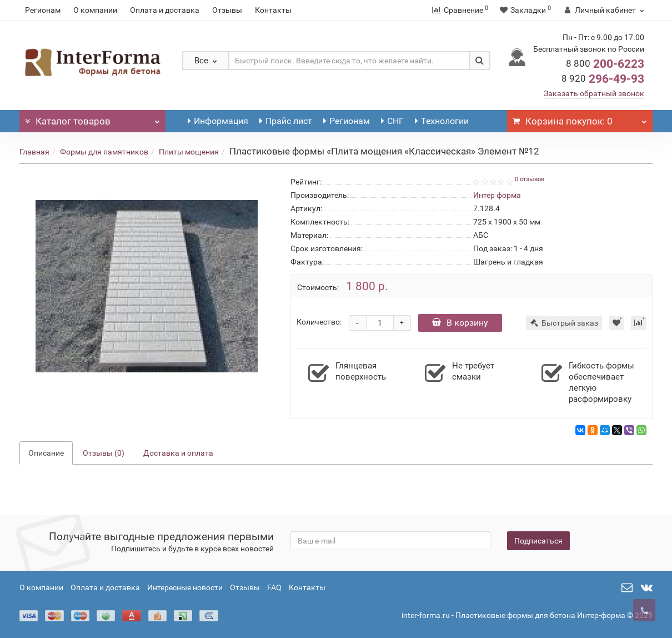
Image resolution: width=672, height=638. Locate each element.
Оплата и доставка (165, 10)
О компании (95, 10)
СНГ (392, 121)
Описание (46, 453)
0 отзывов (530, 179)
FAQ (274, 587)
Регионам (43, 10)
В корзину (460, 323)
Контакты (273, 10)
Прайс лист (286, 121)
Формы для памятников (104, 152)
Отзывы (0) (104, 453)
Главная (34, 152)
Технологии (442, 121)
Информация (218, 121)
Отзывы (227, 10)
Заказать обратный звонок (594, 93)
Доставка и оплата (178, 453)
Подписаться (538, 541)
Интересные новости (185, 587)
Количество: (319, 322)
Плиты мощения (189, 152)
